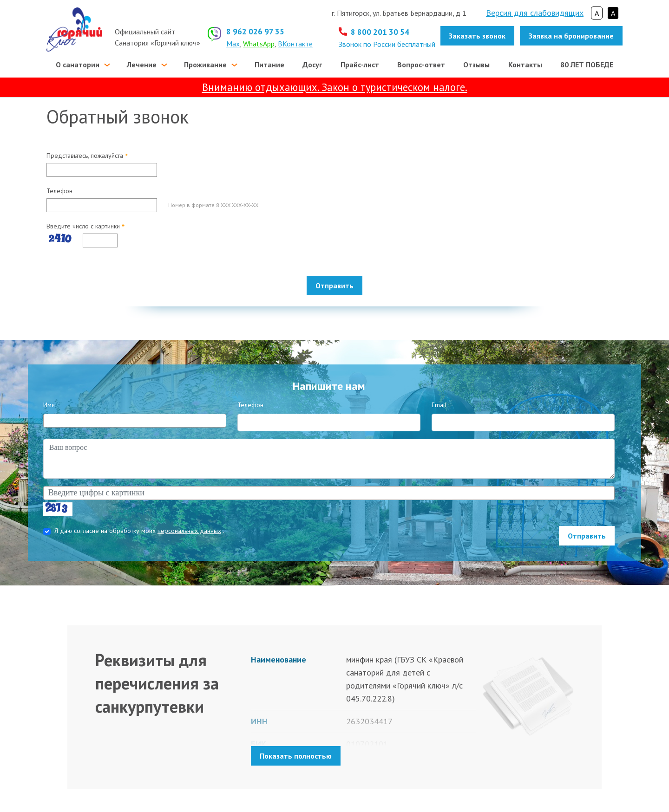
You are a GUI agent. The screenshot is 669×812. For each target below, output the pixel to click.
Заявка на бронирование (571, 36)
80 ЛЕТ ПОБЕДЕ (587, 65)
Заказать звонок (477, 36)
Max (233, 44)
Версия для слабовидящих (535, 13)
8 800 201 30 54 (380, 32)
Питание (269, 65)
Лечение (142, 65)
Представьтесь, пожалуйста (87, 156)
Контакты (525, 65)
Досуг (312, 65)
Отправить (334, 286)
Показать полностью (296, 756)
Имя (49, 405)
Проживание (205, 65)
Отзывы (476, 65)
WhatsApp (259, 44)
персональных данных (189, 531)
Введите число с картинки (85, 227)
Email (439, 405)
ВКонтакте (295, 44)
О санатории (78, 65)
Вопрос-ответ (421, 65)
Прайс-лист (360, 65)
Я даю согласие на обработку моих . (139, 531)
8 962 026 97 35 (255, 32)
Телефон (59, 191)
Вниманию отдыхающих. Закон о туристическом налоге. (335, 87)
